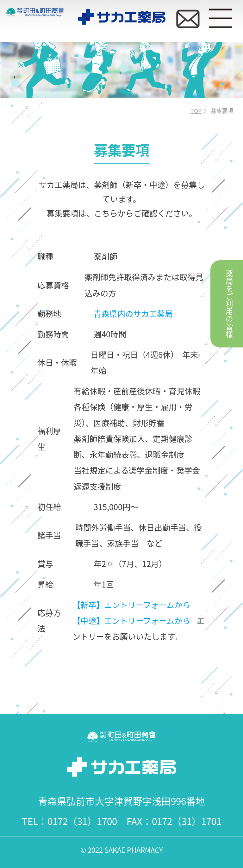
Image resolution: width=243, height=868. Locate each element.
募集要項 (222, 111)
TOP (196, 111)
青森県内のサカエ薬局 (133, 313)
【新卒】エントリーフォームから (131, 605)
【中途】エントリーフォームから (131, 620)
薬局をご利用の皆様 (229, 304)
